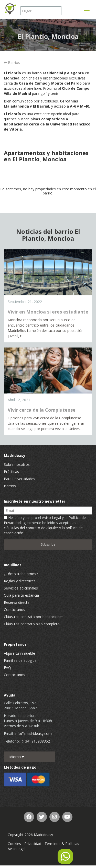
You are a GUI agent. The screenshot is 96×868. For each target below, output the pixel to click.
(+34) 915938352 (36, 741)
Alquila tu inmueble (19, 653)
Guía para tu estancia (21, 595)
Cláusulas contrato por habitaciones (34, 617)
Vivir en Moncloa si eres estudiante (48, 312)
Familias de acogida (20, 660)
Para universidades (19, 479)
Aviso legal (17, 849)
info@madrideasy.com (33, 733)
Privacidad (33, 844)
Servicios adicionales (21, 588)
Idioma (17, 757)
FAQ (7, 668)
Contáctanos (14, 610)
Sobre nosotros (17, 464)
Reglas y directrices (20, 581)
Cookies (14, 844)
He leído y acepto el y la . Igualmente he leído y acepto (45, 525)
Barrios (12, 62)
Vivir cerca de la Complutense (42, 410)
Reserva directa (17, 602)
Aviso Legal (51, 518)
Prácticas (11, 472)
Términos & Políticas (62, 844)
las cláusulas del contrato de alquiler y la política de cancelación (43, 528)
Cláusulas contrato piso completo (32, 624)
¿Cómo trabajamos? (21, 574)
